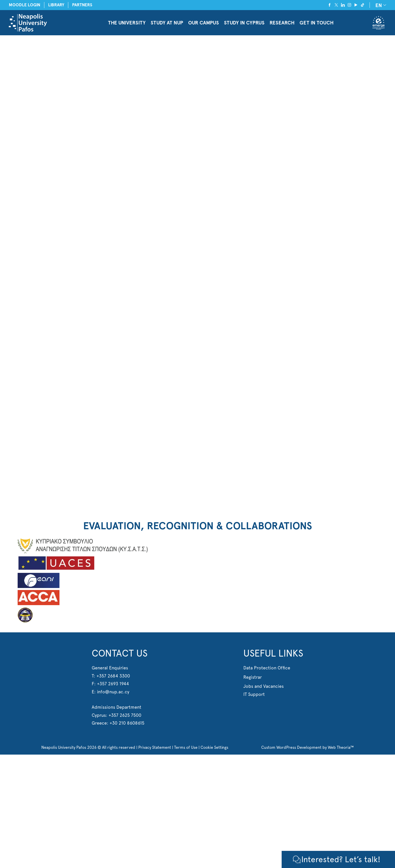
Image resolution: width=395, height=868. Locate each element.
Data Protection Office (267, 668)
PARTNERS (82, 5)
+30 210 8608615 (127, 723)
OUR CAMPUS (204, 23)
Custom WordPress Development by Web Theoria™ (307, 747)
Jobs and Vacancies (264, 686)
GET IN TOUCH (317, 23)
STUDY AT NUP (167, 23)
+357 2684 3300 (113, 676)
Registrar (253, 677)
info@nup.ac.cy (113, 692)
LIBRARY (56, 5)
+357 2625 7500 (125, 715)
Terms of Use (186, 747)
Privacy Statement (155, 747)
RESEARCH (282, 23)
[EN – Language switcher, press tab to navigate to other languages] (380, 5)
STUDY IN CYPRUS (244, 23)
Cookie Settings (214, 747)
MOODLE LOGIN (25, 5)
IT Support (254, 694)
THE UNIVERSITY (127, 23)
